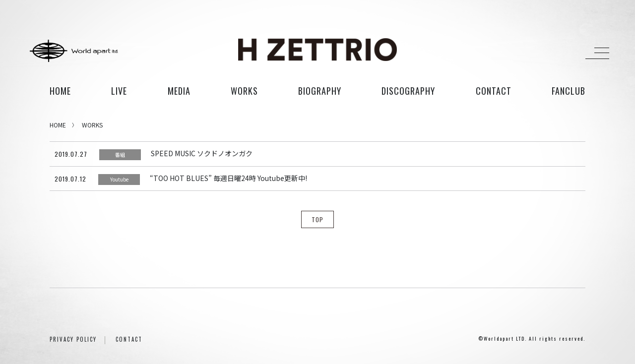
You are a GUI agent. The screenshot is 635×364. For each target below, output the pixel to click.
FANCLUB (569, 91)
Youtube (119, 179)
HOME (60, 91)
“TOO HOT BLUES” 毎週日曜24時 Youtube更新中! (228, 178)
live (119, 91)
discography (408, 91)
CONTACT (129, 339)
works (244, 91)
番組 (120, 154)
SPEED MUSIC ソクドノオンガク (202, 153)
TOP (317, 219)
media (179, 91)
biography (320, 91)
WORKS (92, 125)
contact (494, 91)
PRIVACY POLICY (73, 339)
